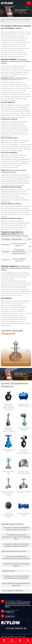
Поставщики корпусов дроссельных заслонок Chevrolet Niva (16, 537)
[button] (28, 351)
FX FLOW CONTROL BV (9, 281)
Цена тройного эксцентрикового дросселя (16, 584)
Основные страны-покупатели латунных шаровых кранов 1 (16, 545)
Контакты (28, 641)
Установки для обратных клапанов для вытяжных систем (16, 557)
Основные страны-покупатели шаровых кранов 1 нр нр (16, 529)
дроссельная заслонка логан (14, 551)
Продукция (12, 641)
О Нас (20, 641)
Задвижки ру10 (8, 571)
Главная (3, 20)
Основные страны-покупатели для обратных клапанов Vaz (16, 577)
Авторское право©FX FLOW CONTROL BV (13, 637)
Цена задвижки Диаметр (12, 591)
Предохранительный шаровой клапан (16, 565)
